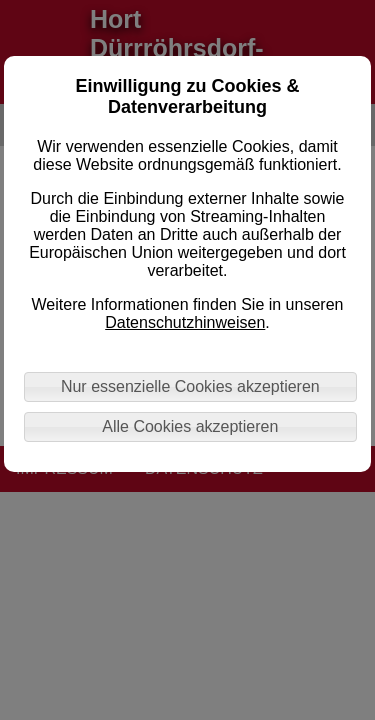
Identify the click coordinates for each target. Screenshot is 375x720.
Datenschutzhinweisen (185, 322)
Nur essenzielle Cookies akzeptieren (190, 386)
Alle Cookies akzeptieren (190, 426)
